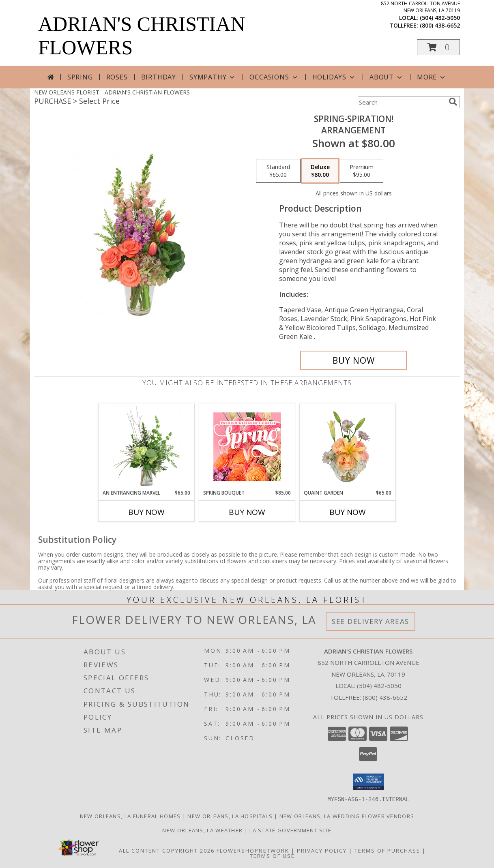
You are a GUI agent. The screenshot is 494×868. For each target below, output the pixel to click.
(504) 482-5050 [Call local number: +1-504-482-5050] (440, 18)
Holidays (334, 77)
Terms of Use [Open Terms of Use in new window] (272, 855)
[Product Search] (402, 102)
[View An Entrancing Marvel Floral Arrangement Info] (147, 446)
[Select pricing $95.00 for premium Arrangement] (362, 171)
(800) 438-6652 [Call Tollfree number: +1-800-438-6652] (385, 697)
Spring (80, 77)
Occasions (274, 77)
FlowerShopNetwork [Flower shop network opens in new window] (253, 850)
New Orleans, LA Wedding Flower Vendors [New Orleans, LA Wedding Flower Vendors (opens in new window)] (347, 816)
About (387, 77)
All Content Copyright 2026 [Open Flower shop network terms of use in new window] (167, 850)
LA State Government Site (290, 830)
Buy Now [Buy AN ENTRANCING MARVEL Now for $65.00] (146, 512)
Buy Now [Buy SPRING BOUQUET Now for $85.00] (247, 512)
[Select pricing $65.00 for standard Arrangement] (278, 171)
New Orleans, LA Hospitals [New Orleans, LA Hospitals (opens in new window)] (230, 816)
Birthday (159, 77)
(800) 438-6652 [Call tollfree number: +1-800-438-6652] (440, 25)
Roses (117, 77)
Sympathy (213, 77)
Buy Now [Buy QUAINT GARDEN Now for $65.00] (348, 512)
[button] (438, 47)
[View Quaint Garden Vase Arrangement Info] (348, 446)
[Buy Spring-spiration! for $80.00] (353, 360)
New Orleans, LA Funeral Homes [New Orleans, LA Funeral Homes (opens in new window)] (130, 816)
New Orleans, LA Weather (202, 830)
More (432, 77)
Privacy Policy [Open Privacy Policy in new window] (322, 850)
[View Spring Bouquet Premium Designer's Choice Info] (247, 447)
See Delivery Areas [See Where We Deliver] (370, 621)
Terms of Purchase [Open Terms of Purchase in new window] (387, 850)
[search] (453, 102)
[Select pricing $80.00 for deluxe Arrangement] (320, 171)
